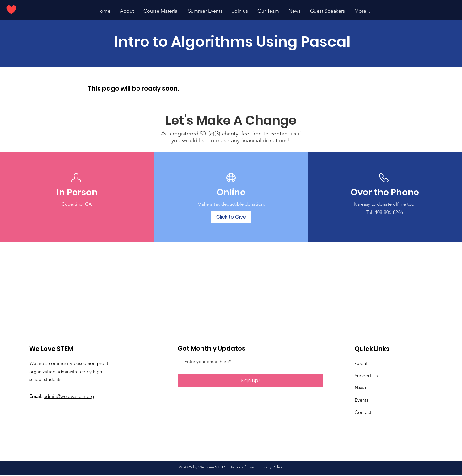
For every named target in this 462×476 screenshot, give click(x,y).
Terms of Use (242, 467)
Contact (363, 412)
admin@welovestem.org (69, 396)
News (360, 388)
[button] (205, 11)
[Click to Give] (231, 217)
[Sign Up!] (250, 381)
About (361, 363)
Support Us (366, 376)
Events (361, 400)
